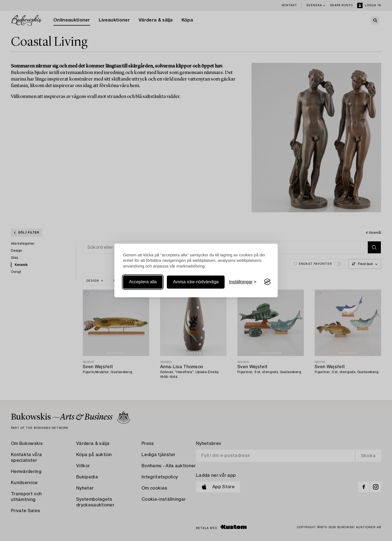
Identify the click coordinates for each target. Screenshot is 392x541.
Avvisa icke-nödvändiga (196, 282)
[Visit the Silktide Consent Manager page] (267, 282)
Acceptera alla (143, 282)
